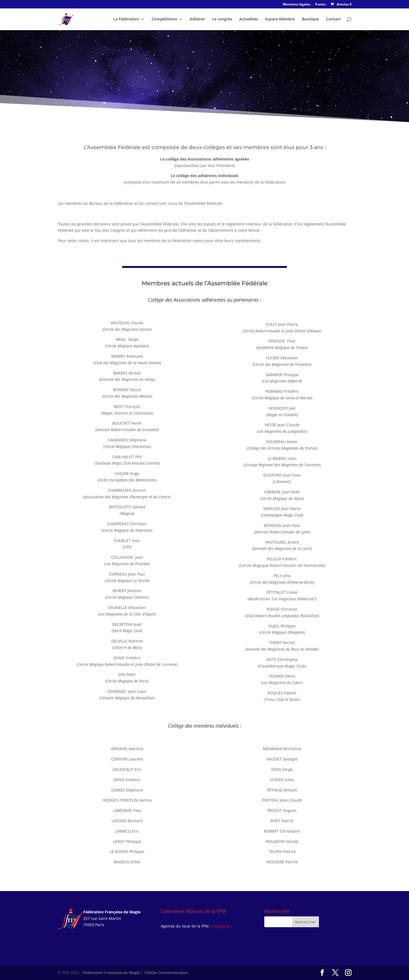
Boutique (310, 19)
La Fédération (126, 19)
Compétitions (164, 19)
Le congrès (222, 19)
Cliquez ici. (222, 926)
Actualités (249, 19)
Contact (333, 19)
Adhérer (197, 19)
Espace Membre (280, 19)
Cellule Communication (166, 973)
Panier (320, 5)
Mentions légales (296, 5)
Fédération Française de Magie (111, 973)
